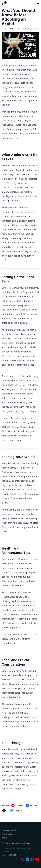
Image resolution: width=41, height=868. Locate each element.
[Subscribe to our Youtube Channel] (37, 859)
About (4, 838)
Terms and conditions (11, 830)
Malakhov (14, 855)
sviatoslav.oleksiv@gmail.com (18, 843)
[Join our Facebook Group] (32, 859)
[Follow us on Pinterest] (23, 859)
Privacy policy (7, 834)
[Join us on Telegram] (27, 859)
